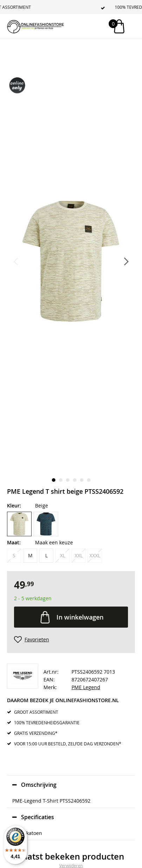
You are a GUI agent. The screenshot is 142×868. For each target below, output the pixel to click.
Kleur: (14, 506)
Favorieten (37, 639)
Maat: (14, 542)
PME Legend (86, 687)
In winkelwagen (80, 617)
